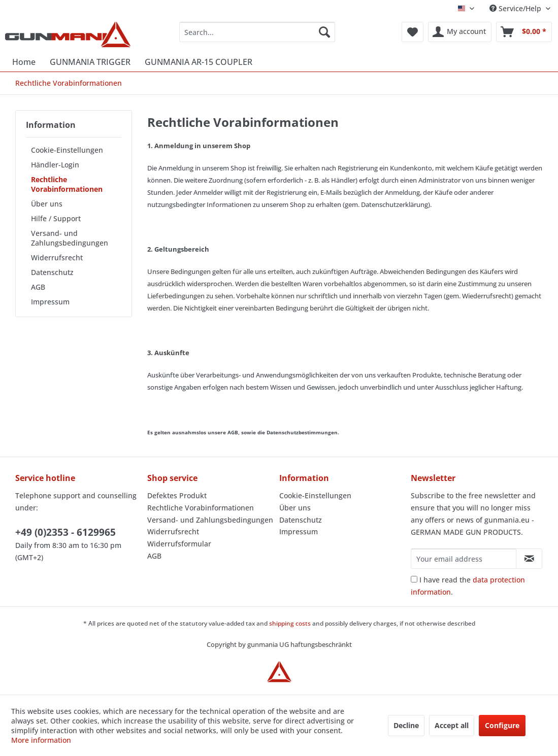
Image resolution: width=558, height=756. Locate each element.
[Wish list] (413, 32)
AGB (38, 287)
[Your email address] (464, 559)
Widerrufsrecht (57, 257)
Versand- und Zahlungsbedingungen (70, 238)
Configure (502, 725)
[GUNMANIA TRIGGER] (90, 62)
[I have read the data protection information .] (414, 579)
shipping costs (290, 623)
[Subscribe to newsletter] (529, 559)
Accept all (452, 725)
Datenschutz (52, 272)
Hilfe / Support (56, 218)
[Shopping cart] (524, 32)
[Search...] (257, 32)
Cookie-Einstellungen (67, 150)
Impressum (50, 302)
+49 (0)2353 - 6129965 (65, 532)
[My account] (460, 32)
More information (41, 740)
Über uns (47, 204)
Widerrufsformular (179, 544)
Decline (406, 725)
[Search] (324, 32)
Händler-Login (55, 165)
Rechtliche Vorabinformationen (67, 184)
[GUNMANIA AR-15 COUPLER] (199, 62)
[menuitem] (257, 32)
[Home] (24, 62)
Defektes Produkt (177, 495)
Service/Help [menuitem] (516, 8)
